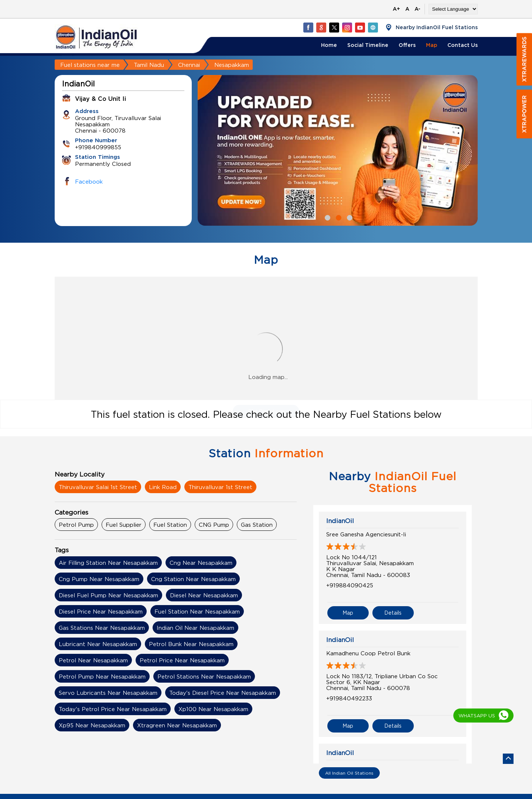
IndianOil (340, 521)
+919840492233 (349, 698)
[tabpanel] (338, 150)
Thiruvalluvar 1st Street (220, 487)
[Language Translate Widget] (453, 9)
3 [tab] (349, 217)
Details (393, 613)
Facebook (89, 181)
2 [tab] (338, 217)
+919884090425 (350, 585)
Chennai (189, 65)
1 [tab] (327, 217)
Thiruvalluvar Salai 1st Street (98, 487)
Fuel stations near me (90, 65)
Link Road (163, 487)
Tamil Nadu (149, 65)
